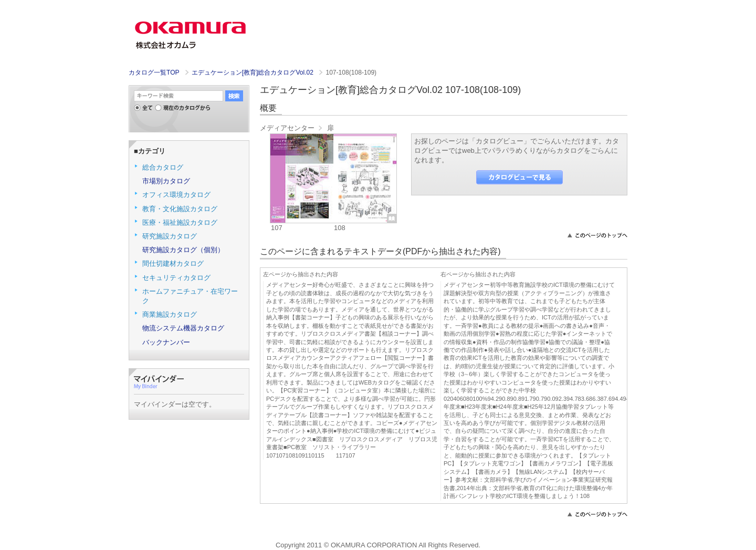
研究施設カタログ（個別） (183, 250)
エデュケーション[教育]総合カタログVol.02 (254, 72)
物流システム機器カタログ (183, 328)
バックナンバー (166, 342)
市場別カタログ (166, 181)
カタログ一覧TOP (154, 72)
